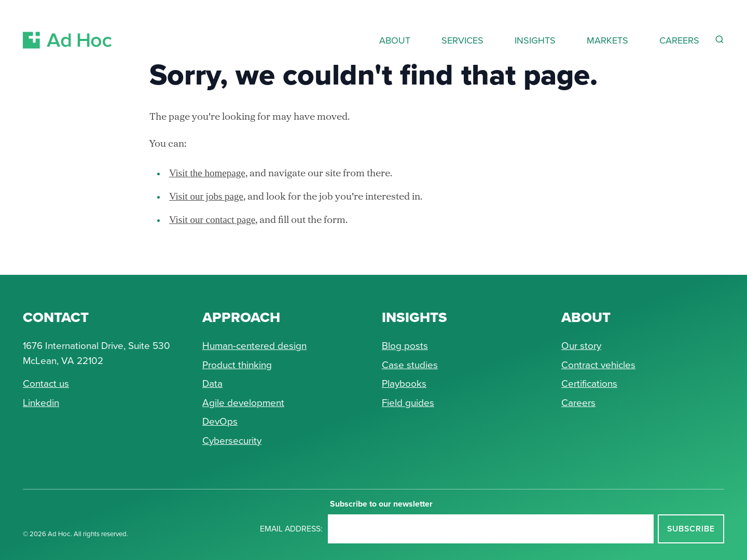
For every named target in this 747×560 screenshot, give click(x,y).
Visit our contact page (212, 220)
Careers (578, 402)
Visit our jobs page (206, 196)
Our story (581, 345)
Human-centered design (254, 345)
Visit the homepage (207, 173)
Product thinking (237, 364)
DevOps (220, 421)
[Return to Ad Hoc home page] (67, 28)
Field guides (408, 402)
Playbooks (404, 383)
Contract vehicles (598, 364)
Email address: (291, 528)
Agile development (243, 402)
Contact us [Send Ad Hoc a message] (46, 383)
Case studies (410, 364)
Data (212, 383)
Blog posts (405, 345)
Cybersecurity (232, 440)
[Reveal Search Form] (720, 39)
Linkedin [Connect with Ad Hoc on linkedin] (41, 402)
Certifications (589, 383)
